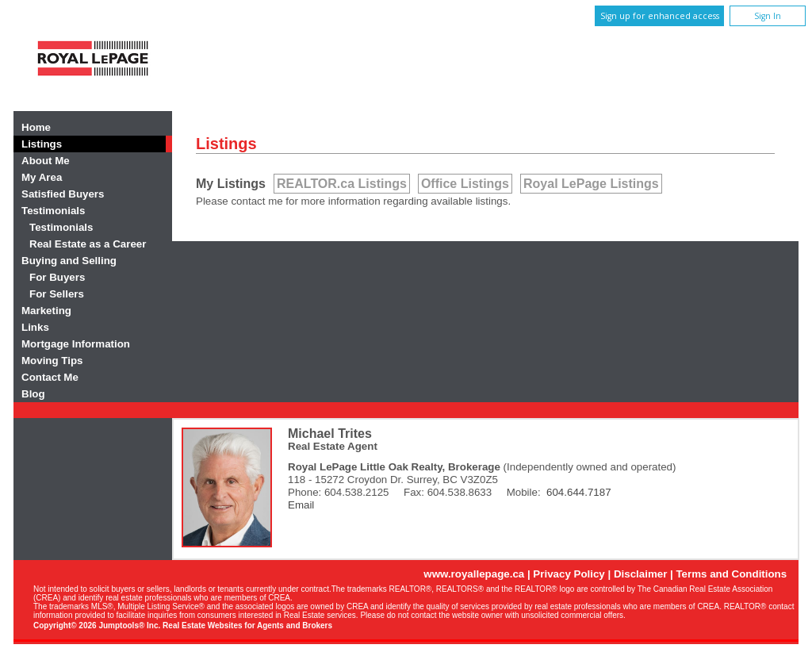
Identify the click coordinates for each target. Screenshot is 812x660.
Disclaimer (640, 574)
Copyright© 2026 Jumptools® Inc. (97, 625)
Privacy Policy (569, 574)
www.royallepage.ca (474, 574)
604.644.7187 (579, 492)
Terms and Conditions (731, 574)
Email (301, 505)
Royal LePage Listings (591, 184)
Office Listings (465, 184)
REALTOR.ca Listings (342, 184)
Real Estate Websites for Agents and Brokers (247, 625)
